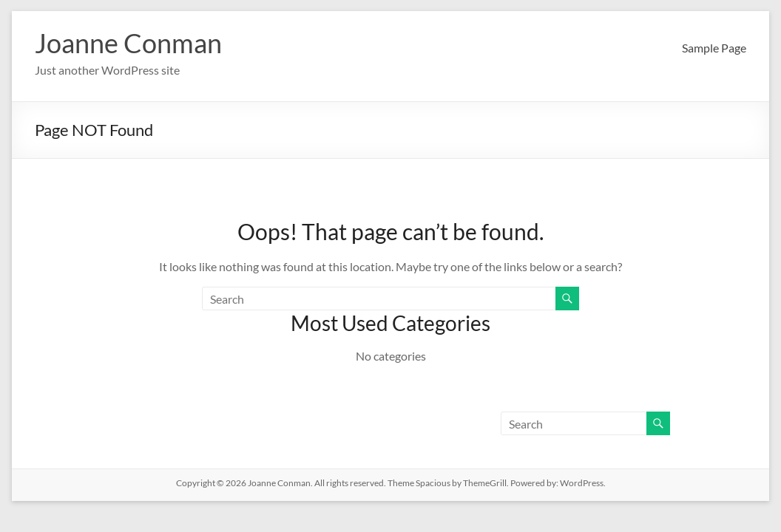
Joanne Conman (128, 43)
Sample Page (714, 48)
